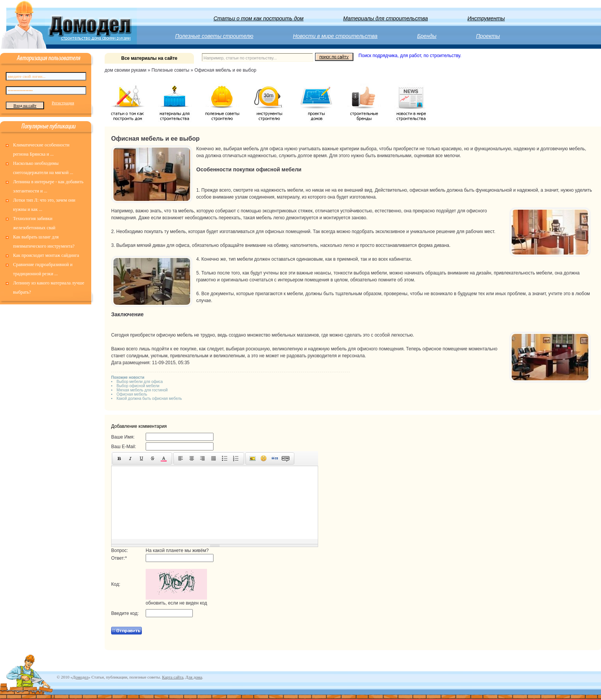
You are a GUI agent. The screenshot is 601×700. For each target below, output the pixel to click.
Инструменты (486, 18)
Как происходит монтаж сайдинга (46, 255)
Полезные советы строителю (214, 36)
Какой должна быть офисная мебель (149, 398)
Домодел (80, 677)
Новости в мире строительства (335, 36)
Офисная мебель (132, 394)
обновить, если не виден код (176, 603)
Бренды (427, 36)
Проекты (488, 36)
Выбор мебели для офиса (140, 382)
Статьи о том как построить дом (259, 18)
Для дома (194, 677)
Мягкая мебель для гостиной (142, 390)
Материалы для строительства (385, 18)
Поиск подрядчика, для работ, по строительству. (410, 56)
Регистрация (63, 103)
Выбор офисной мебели (138, 386)
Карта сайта (173, 677)
